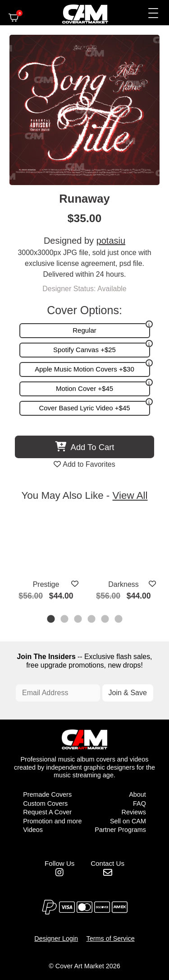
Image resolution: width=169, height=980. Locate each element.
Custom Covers (45, 804)
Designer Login (56, 938)
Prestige (46, 584)
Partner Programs (120, 830)
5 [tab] (105, 620)
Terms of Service (111, 938)
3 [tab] (78, 620)
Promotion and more (52, 821)
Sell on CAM (128, 821)
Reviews (133, 812)
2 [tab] (65, 620)
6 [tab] (119, 620)
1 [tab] (51, 620)
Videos (33, 830)
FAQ (139, 804)
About (137, 794)
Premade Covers (47, 794)
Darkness (123, 584)
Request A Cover (47, 812)
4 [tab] (92, 620)
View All (130, 495)
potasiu (111, 241)
